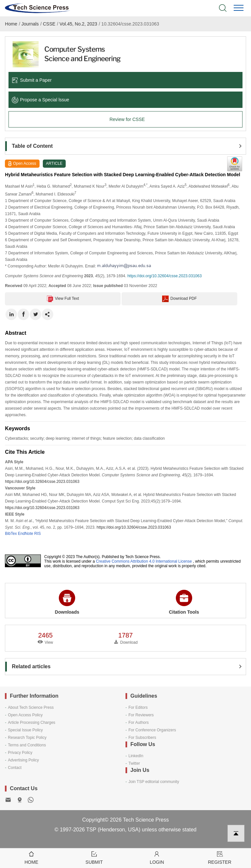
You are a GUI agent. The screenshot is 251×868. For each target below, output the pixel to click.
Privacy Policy (20, 753)
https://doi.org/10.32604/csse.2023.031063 (165, 276)
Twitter (134, 763)
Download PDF (179, 299)
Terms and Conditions (27, 745)
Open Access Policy (25, 715)
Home (11, 24)
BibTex (11, 534)
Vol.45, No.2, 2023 (78, 24)
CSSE (49, 24)
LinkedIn (136, 756)
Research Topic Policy (27, 738)
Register (220, 857)
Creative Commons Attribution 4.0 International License (144, 561)
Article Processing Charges (32, 723)
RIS (38, 534)
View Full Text (63, 299)
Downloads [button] (67, 602)
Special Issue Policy (25, 730)
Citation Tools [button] (184, 602)
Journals (30, 24)
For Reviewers (141, 715)
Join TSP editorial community (154, 782)
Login (157, 857)
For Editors (138, 707)
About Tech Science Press (31, 707)
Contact (15, 768)
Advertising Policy (23, 760)
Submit (94, 857)
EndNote (26, 534)
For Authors (139, 723)
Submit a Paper (32, 80)
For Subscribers (142, 738)
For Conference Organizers (152, 730)
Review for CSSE (127, 119)
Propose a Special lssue (40, 100)
